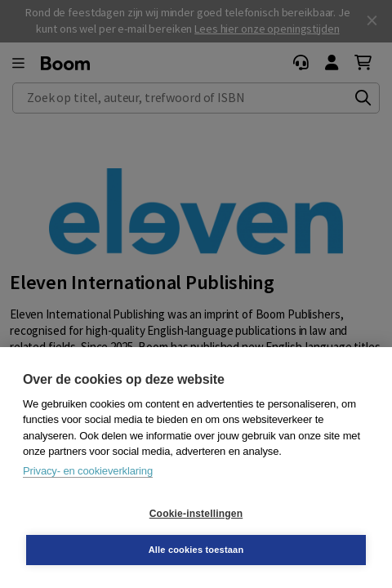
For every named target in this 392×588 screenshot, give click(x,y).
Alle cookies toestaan (196, 550)
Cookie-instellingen (196, 514)
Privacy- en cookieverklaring (88, 471)
